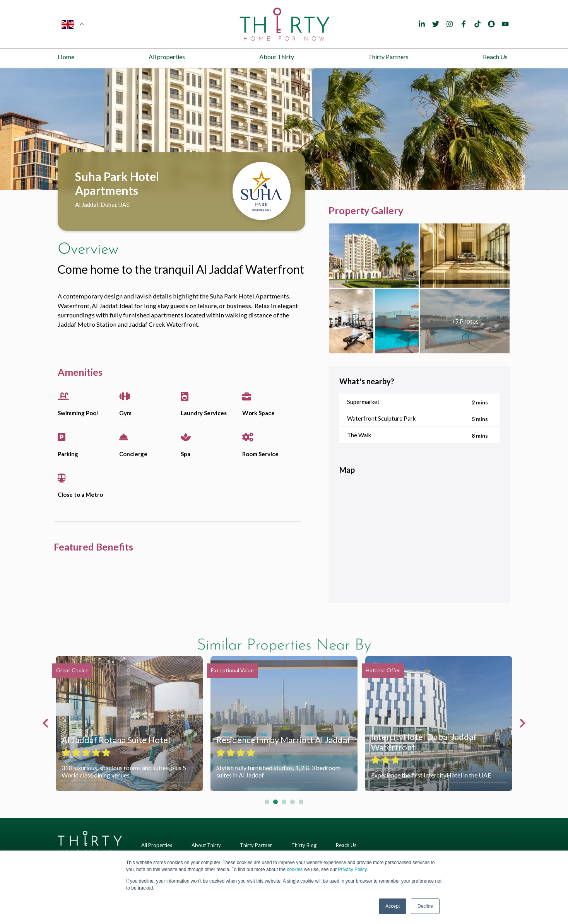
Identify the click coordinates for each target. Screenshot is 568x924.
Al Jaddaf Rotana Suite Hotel (116, 740)
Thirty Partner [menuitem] (256, 845)
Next (521, 723)
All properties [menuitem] (167, 57)
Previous (47, 723)
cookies (295, 869)
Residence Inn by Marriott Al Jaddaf (283, 740)
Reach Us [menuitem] (495, 57)
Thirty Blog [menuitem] (304, 845)
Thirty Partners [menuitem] (388, 57)
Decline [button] (425, 906)
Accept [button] (393, 906)
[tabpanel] (284, 129)
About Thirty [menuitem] (277, 57)
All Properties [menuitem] (157, 845)
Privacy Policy (352, 869)
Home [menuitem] (66, 57)
